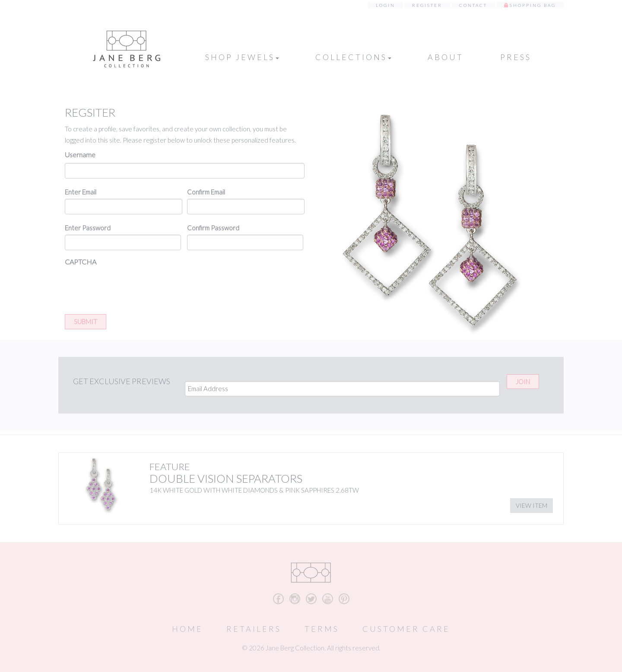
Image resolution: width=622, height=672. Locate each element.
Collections (353, 57)
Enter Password (88, 228)
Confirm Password (213, 228)
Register (427, 5)
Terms (322, 629)
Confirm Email (206, 192)
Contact (473, 5)
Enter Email (81, 192)
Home (187, 629)
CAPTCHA (81, 262)
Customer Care (406, 629)
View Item (532, 505)
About (446, 57)
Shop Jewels (242, 57)
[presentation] (130, 287)
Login (386, 5)
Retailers (254, 629)
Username (80, 154)
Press (516, 57)
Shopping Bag (533, 5)
